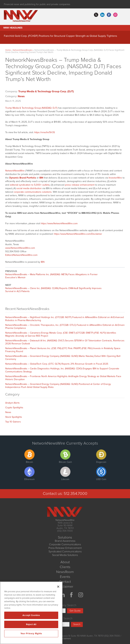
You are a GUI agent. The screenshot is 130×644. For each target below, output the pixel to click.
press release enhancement (80, 185)
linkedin (102, 15)
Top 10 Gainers (13, 422)
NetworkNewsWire (15, 171)
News (21, 96)
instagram (115, 15)
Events (65, 577)
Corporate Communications (65, 544)
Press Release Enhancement (65, 548)
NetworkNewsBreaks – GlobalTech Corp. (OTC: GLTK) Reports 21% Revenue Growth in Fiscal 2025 (57, 364)
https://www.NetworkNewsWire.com (59, 223)
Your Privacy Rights (31, 634)
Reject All (31, 624)
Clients (65, 567)
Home (8, 50)
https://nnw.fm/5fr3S (45, 132)
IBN (43, 262)
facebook (109, 15)
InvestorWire (115, 178)
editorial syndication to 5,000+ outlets (30, 185)
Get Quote (75, 611)
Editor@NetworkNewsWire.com (21, 255)
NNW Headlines (13, 28)
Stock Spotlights (14, 417)
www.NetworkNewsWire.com (20, 248)
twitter (96, 15)
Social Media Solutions (65, 555)
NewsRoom (65, 572)
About (65, 562)
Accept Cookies (31, 615)
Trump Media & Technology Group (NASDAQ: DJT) (31, 108)
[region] (31, 613)
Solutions (65, 537)
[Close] (58, 587)
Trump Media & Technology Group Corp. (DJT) (46, 91)
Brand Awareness (65, 541)
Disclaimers (65, 639)
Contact (65, 582)
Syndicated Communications (65, 552)
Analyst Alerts (12, 403)
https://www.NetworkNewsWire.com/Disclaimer (78, 234)
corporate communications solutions (33, 192)
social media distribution (29, 188)
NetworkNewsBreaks (23, 50)
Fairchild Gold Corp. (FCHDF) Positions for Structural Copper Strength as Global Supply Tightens (60, 36)
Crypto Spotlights (14, 408)
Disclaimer (65, 587)
